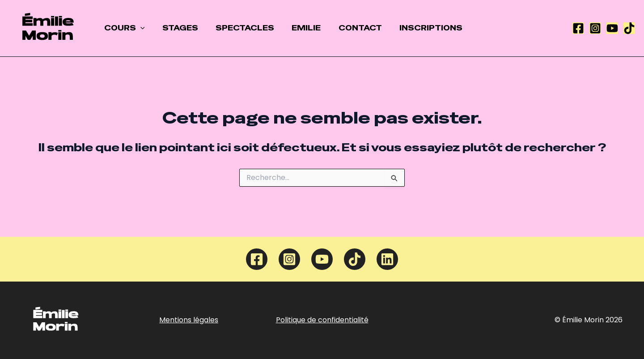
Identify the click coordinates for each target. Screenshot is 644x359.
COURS (123, 28)
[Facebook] (578, 28)
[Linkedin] (387, 259)
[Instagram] (595, 28)
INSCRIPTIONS (413, 28)
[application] (139, 28)
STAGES (175, 28)
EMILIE (295, 28)
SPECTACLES (237, 28)
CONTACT (345, 28)
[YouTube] (612, 28)
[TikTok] (629, 28)
